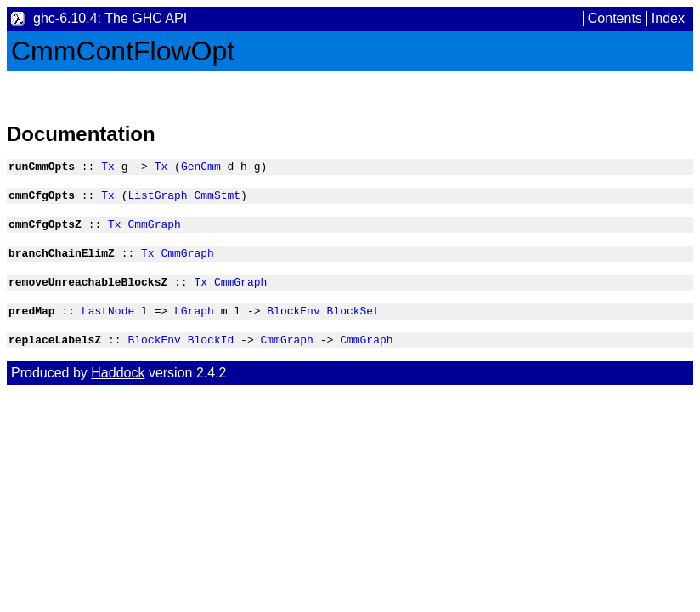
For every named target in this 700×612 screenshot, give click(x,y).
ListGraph (157, 200)
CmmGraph (154, 231)
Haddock (118, 391)
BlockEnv (293, 326)
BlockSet (353, 326)
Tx (108, 168)
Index (668, 18)
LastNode (108, 326)
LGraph (194, 326)
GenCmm (201, 168)
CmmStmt (217, 200)
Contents (615, 18)
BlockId (211, 357)
